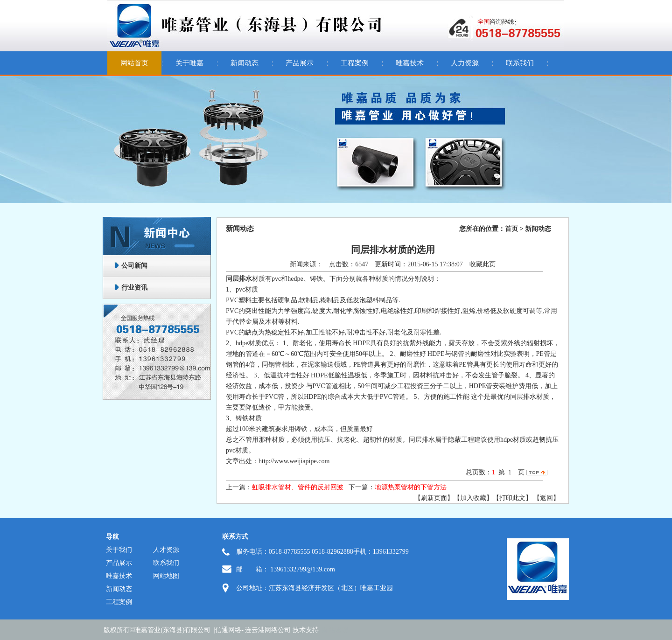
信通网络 (228, 630)
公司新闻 (134, 266)
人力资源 (465, 63)
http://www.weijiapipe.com (294, 461)
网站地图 (166, 576)
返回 (546, 498)
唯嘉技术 (410, 63)
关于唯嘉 (189, 63)
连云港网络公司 (268, 630)
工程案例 (355, 63)
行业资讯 (134, 288)
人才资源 (166, 550)
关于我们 (119, 550)
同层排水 (239, 279)
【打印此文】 (512, 498)
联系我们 (520, 63)
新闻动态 (245, 63)
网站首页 (134, 63)
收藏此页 (483, 264)
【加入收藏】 (473, 498)
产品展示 (300, 63)
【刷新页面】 (434, 498)
